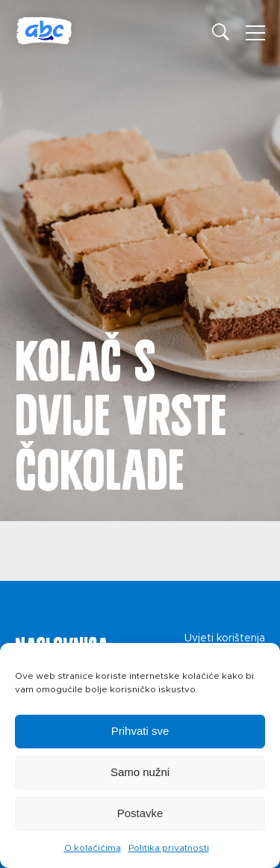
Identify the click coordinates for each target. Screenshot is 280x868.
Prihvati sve (140, 731)
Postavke (140, 813)
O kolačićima (93, 848)
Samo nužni (140, 772)
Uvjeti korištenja (225, 638)
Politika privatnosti (169, 848)
